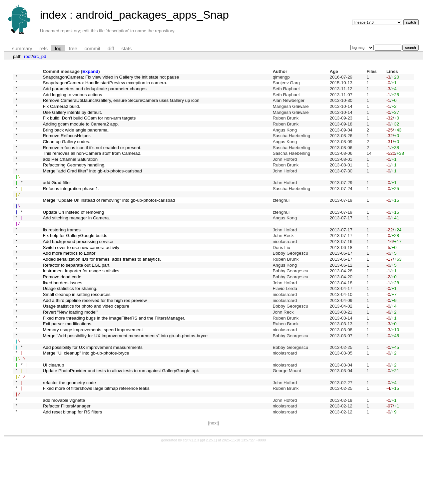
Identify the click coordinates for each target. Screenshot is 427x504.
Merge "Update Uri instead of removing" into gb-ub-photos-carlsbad (109, 222)
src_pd (40, 56)
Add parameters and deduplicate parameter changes (95, 91)
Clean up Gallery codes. (67, 153)
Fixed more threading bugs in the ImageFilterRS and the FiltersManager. (114, 359)
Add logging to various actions (73, 98)
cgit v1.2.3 (191, 498)
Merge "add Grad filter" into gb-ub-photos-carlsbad (93, 188)
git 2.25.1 (209, 498)
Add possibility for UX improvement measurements (93, 394)
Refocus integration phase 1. (71, 208)
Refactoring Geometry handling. (74, 181)
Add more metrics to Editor (69, 284)
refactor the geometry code (69, 435)
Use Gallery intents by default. (73, 119)
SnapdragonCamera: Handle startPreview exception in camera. (105, 84)
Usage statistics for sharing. (70, 325)
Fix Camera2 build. (62, 112)
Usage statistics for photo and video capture (86, 346)
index (53, 15)
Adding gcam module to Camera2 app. (81, 132)
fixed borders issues (63, 318)
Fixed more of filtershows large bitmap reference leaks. (97, 442)
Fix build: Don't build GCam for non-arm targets (89, 126)
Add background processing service (78, 270)
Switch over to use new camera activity (81, 277)
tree (73, 49)
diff (111, 49)
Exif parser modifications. (68, 366)
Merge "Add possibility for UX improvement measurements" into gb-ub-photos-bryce (125, 380)
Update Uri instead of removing (74, 236)
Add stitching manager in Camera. (77, 243)
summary (22, 49)
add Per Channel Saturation (70, 174)
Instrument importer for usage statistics (81, 304)
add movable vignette (64, 456)
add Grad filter (57, 201)
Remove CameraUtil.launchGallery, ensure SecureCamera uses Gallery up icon (121, 105)
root (28, 56)
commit (92, 49)
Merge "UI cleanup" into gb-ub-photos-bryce (86, 401)
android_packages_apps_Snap (152, 15)
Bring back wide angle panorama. (76, 139)
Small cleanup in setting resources (77, 332)
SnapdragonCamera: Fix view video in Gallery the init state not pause (111, 77)
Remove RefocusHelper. (67, 146)
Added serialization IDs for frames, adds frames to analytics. (102, 290)
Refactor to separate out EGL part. (77, 297)
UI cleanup (54, 414)
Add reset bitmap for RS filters (73, 470)
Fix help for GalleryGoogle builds (75, 263)
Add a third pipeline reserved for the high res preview (95, 339)
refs (44, 49)
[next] (214, 481)
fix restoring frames (62, 256)
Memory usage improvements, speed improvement (93, 373)
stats (126, 49)
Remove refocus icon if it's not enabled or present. (92, 160)
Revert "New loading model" (71, 352)
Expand (90, 71)
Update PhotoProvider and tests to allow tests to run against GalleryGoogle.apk (121, 421)
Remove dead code (62, 311)
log (58, 49)
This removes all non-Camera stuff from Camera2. (92, 167)
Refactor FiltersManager (67, 463)
